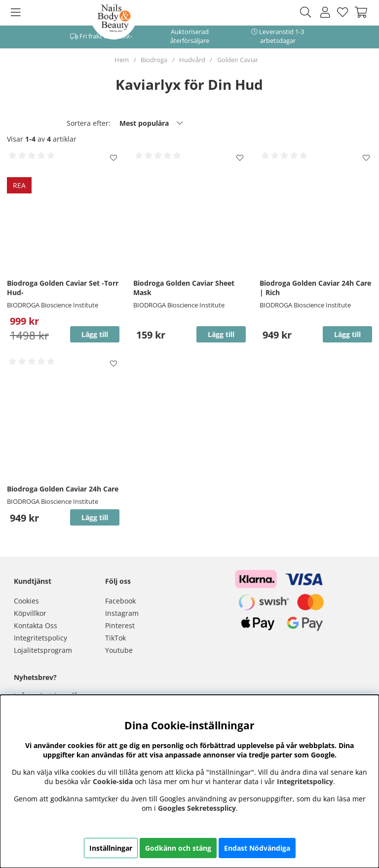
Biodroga (154, 60)
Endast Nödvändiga (257, 848)
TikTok (115, 638)
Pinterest (120, 625)
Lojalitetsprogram (43, 650)
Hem (122, 60)
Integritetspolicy (40, 638)
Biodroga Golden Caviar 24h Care (63, 489)
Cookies (26, 601)
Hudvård (192, 60)
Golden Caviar (238, 60)
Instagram (122, 613)
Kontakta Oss (36, 625)
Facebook (120, 601)
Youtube (119, 650)
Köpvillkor (30, 613)
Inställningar (111, 848)
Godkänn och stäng (178, 848)
